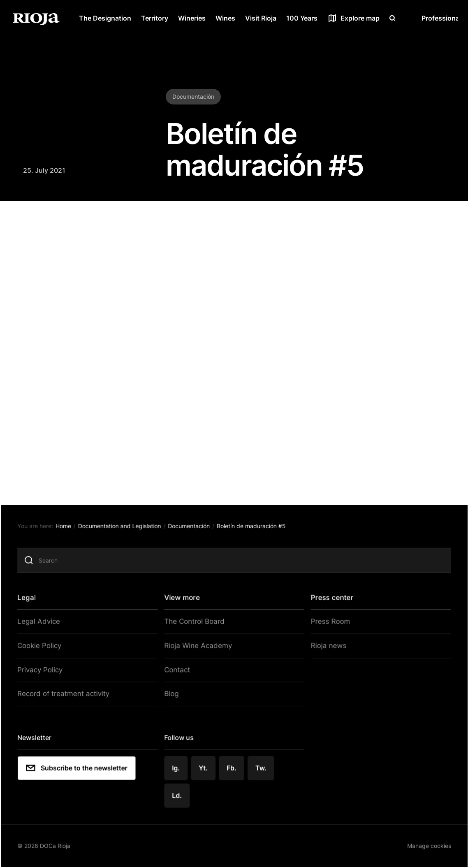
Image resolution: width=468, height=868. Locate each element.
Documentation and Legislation (124, 532)
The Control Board (194, 626)
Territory (155, 18)
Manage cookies (423, 844)
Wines (225, 18)
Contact (178, 672)
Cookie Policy (45, 649)
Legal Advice (44, 626)
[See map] (353, 18)
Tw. (261, 767)
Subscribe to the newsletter (82, 768)
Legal (33, 602)
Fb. (232, 767)
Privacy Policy (45, 672)
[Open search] (392, 18)
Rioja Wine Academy (197, 649)
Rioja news (325, 649)
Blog (173, 695)
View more (184, 602)
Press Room (327, 626)
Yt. (204, 767)
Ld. (179, 794)
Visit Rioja (261, 18)
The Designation (105, 18)
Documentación (192, 532)
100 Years (302, 18)
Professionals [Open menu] (443, 18)
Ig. (178, 767)
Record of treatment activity (67, 695)
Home (69, 532)
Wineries (192, 18)
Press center (329, 602)
